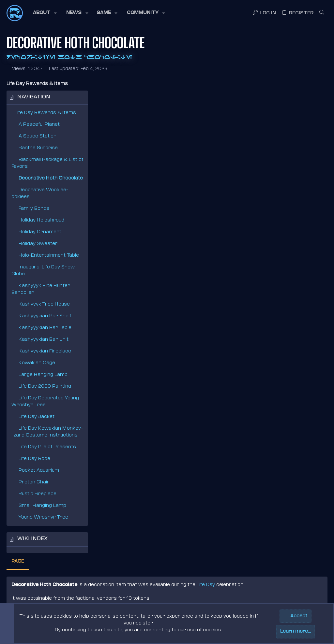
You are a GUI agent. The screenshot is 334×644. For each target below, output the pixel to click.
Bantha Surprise (38, 148)
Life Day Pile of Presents (47, 447)
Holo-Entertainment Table (49, 256)
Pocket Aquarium (39, 471)
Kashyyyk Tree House (44, 304)
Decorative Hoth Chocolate (51, 178)
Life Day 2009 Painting (45, 386)
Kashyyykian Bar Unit (44, 340)
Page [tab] (106, 99)
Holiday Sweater (38, 244)
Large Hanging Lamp (43, 375)
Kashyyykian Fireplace (45, 351)
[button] (44, 13)
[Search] (322, 13)
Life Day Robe (34, 459)
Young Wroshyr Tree (43, 517)
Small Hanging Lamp (42, 506)
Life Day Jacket (37, 417)
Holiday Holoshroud (41, 220)
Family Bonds (34, 209)
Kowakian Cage (37, 363)
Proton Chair (34, 482)
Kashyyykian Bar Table (45, 328)
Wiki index (32, 539)
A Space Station (38, 136)
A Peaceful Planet (39, 125)
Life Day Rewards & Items (45, 113)
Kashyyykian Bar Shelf (45, 316)
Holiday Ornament (40, 232)
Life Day (294, 122)
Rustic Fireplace (38, 494)
